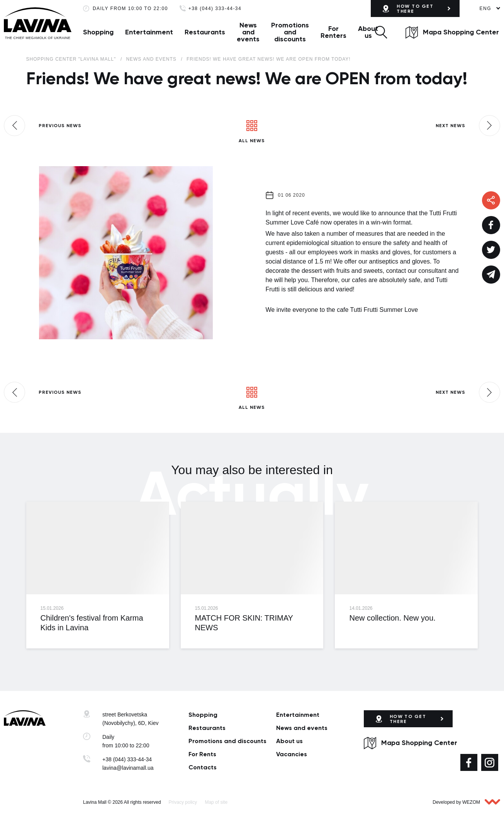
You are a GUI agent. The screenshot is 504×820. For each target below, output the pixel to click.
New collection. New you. (392, 618)
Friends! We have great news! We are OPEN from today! (269, 59)
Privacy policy (183, 802)
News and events (248, 32)
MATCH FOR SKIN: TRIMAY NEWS (244, 623)
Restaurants (205, 32)
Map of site (216, 802)
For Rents (202, 754)
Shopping (98, 32)
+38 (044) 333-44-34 (215, 9)
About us (368, 32)
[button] (381, 32)
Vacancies (292, 754)
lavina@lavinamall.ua (128, 768)
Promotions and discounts (290, 32)
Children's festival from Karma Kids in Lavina (92, 623)
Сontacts (203, 767)
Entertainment (149, 32)
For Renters (333, 32)
